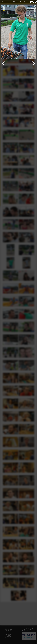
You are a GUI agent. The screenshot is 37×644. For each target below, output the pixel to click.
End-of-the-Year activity (21, 2)
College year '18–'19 (11, 2)
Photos (4, 2)
